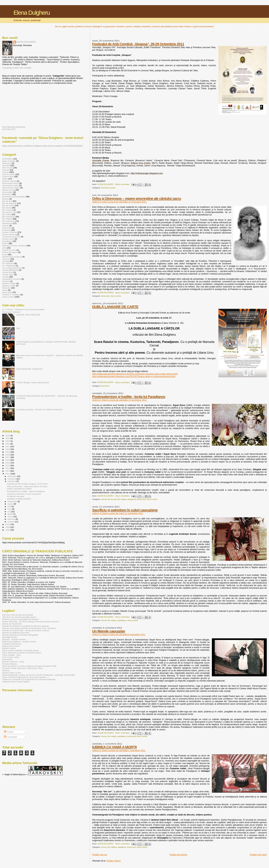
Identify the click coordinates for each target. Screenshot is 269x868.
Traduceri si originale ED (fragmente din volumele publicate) (29, 679)
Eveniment (105, 188)
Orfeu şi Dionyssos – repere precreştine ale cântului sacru (137, 198)
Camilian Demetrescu (12, 644)
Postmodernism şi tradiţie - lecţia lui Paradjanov (129, 397)
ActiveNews (7, 159)
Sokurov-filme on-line (12, 673)
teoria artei (105, 296)
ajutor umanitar (9, 161)
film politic (7, 214)
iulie (10, 506)
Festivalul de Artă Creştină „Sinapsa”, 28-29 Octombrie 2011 (138, 44)
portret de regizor (10, 252)
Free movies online (11, 657)
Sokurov (6, 670)
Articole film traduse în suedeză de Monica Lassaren (26, 626)
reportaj (6, 261)
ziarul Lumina (116, 296)
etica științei (7, 192)
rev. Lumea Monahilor (12, 268)
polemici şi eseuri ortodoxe (14, 246)
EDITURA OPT (9, 129)
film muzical (7, 210)
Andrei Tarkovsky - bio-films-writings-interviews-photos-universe (31, 621)
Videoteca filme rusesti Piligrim (16, 682)
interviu (5, 225)
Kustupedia (7, 659)
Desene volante (9, 181)
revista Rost (8, 272)
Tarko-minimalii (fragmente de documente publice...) (25, 677)
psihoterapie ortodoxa (12, 257)
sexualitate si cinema (12, 279)
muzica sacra (8, 239)
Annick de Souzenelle (12, 624)
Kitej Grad (7, 228)
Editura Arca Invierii (11, 646)
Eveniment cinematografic (14, 197)
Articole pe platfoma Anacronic (16, 633)
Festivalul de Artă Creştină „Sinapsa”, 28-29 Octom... (28, 484)
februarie (12, 519)
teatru (5, 290)
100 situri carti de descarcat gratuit (18, 615)
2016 (8, 460)
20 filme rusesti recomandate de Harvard (20, 619)
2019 (8, 452)
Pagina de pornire (178, 855)
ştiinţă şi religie (9, 286)
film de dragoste (9, 203)
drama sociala (8, 190)
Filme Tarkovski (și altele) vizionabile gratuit (22, 653)
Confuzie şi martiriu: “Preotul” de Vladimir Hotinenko (39, 409)
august (11, 504)
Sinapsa (6, 281)
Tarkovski (6, 288)
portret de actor (9, 250)
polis (4, 248)
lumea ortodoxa (9, 234)
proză (5, 254)
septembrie (13, 501)
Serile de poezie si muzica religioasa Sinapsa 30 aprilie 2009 (29, 666)
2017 (8, 457)
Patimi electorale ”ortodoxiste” (30, 369)
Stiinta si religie (9, 283)
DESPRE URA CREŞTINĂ (28, 315)
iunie (10, 509)
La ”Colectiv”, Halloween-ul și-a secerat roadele (23, 309)
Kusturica (6, 230)
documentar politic (10, 185)
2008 (8, 530)
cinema (104, 499)
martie (10, 517)
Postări (9, 732)
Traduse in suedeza (11, 294)
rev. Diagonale (9, 266)
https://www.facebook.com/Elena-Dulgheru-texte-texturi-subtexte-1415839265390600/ (42, 146)
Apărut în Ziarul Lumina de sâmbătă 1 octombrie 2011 (119, 750)
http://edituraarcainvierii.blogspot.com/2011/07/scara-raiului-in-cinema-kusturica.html (134, 376)
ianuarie (11, 522)
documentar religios (11, 188)
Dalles (5, 179)
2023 (8, 441)
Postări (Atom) (113, 861)
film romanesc (8, 221)
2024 (8, 438)
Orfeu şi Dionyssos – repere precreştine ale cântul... (28, 486)
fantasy (5, 199)
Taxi (18, 328)
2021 (8, 446)
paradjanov (132, 499)
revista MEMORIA (10, 270)
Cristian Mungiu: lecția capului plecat (33, 382)
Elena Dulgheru (31, 13)
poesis (113, 188)
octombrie (12, 481)
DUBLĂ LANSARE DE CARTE (115, 307)
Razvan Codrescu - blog (13, 662)
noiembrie (12, 479)
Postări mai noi (100, 855)
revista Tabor (8, 274)
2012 (8, 471)
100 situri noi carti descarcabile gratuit (19, 617)
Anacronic (7, 163)
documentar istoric (10, 183)
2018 (8, 455)
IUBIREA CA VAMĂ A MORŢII (114, 747)
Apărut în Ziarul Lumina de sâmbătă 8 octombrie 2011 (119, 634)
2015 (8, 463)
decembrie (12, 476)
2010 (8, 524)
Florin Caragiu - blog (11, 655)
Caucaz (6, 170)
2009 (8, 527)
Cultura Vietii (8, 176)
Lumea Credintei (10, 232)
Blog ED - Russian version (14, 639)
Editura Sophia (9, 648)
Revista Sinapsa (10, 664)
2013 (8, 468)
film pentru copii (9, 212)
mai (9, 512)
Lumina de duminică (11, 237)
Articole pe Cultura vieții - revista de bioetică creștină (26, 630)
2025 (8, 435)
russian (5, 277)
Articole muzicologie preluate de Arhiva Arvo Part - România (29, 628)
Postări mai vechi (258, 855)
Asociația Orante (10, 637)
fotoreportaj (7, 223)
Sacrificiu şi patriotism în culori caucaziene (125, 510)
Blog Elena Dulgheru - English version (19, 641)
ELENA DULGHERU (26, 42)
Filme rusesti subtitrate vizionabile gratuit (20, 650)
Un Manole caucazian (109, 631)
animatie (6, 165)
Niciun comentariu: (123, 184)
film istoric (7, 208)
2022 (8, 444)
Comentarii (11, 737)
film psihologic (9, 217)
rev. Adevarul (8, 263)
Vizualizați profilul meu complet (17, 68)
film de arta (112, 499)
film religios (122, 499)
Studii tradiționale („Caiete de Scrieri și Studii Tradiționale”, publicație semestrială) (39, 675)
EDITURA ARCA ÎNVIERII (14, 127)
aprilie (10, 514)
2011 (8, 474)
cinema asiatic (9, 174)
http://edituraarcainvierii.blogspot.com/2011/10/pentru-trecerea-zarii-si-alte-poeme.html (135, 374)
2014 (8, 465)
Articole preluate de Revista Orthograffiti (20, 635)
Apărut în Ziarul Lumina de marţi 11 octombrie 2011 (118, 513)
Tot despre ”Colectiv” (11, 312)
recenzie (6, 259)
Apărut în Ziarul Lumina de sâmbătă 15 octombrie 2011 (119, 400)
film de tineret (8, 205)
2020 (8, 449)
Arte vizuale (7, 168)
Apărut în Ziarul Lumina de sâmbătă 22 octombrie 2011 (119, 202)
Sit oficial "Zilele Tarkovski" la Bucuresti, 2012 (22, 668)
